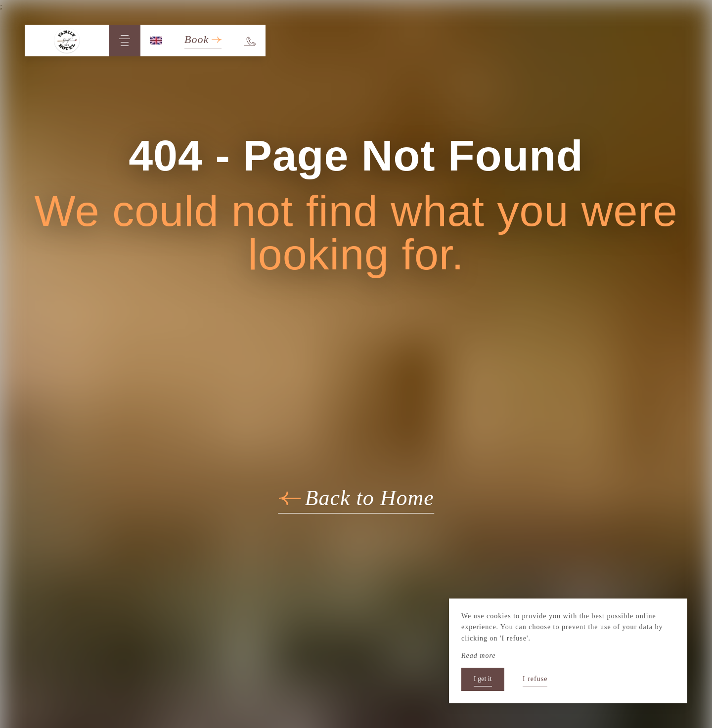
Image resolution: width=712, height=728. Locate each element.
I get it (483, 679)
